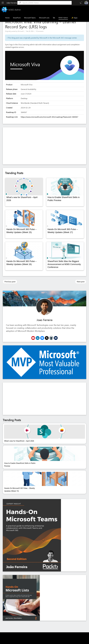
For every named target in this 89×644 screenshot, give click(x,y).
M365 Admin (63, 18)
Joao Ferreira (44, 320)
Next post (81, 282)
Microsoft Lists (44, 18)
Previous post (10, 282)
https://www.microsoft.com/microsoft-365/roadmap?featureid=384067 (49, 117)
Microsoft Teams (30, 18)
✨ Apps (74, 18)
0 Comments (40, 31)
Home (7, 18)
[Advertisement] (44, 146)
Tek (54, 18)
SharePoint (17, 18)
